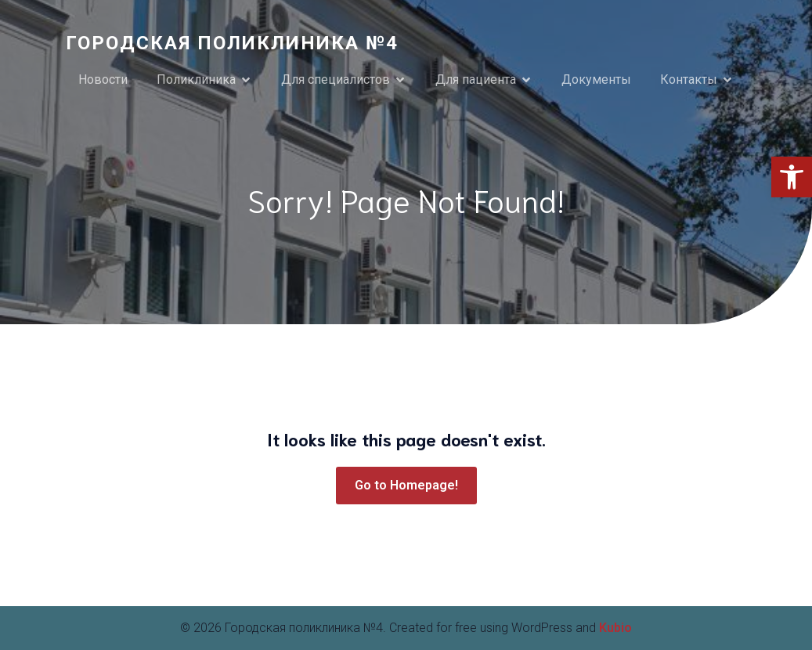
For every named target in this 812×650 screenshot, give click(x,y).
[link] (792, 177)
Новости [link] (103, 79)
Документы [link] (596, 79)
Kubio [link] (615, 628)
